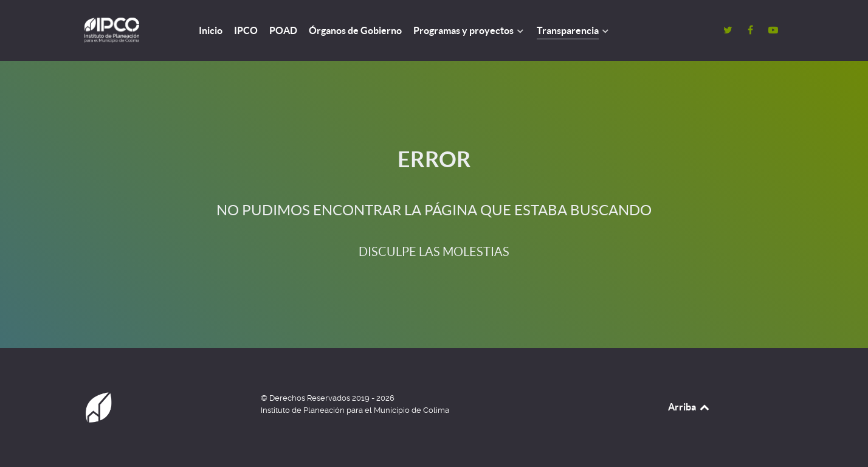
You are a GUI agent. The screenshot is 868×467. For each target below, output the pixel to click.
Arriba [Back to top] (689, 407)
